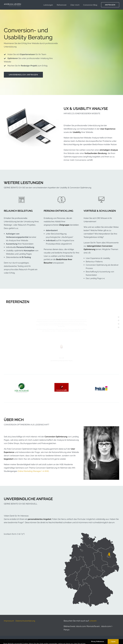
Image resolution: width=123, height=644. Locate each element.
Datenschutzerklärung (25, 621)
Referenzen (62, 5)
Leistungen (48, 5)
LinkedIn (93, 621)
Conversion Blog (90, 5)
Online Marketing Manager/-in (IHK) (33, 471)
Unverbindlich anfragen (23, 75)
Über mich (75, 5)
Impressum (9, 621)
